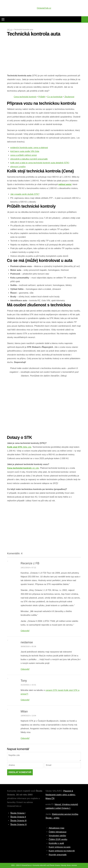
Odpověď (25, 631)
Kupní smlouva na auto (60, 847)
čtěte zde (19, 447)
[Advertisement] (44, 56)
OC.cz (10, 30)
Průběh (42, 97)
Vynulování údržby (57, 836)
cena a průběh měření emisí (24, 155)
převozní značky (18, 167)
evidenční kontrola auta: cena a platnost (29, 148)
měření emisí (65, 184)
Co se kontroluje (55, 97)
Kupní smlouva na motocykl (62, 851)
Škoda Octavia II (18, 817)
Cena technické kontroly (25, 97)
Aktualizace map (57, 828)
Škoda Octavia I (18, 813)
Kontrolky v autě (56, 843)
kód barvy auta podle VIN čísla (25, 151)
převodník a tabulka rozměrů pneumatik (29, 159)
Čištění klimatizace (58, 832)
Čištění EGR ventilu (58, 839)
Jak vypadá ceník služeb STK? (25, 194)
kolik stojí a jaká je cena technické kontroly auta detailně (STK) (40, 163)
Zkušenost (69, 97)
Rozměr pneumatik (58, 855)
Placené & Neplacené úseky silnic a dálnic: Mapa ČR (61, 795)
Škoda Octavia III (18, 821)
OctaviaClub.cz (44, 8)
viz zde (23, 468)
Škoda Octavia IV (19, 824)
